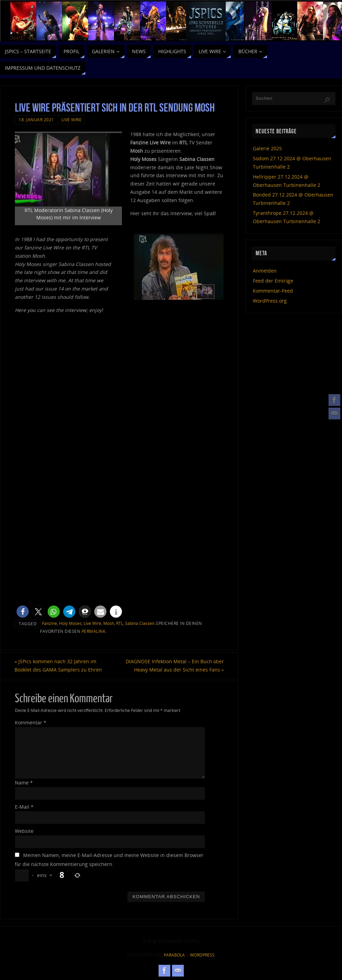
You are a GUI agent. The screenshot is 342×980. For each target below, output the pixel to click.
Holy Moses (70, 623)
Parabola (174, 955)
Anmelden (265, 271)
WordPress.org (270, 301)
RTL (120, 623)
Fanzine (50, 623)
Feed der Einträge (273, 281)
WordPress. (203, 955)
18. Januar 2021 (36, 120)
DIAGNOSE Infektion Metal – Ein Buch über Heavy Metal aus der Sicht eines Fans (174, 665)
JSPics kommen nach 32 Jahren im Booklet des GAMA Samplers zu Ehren (59, 665)
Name (24, 783)
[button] (23, 612)
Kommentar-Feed (273, 291)
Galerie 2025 (267, 148)
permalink (94, 631)
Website (24, 831)
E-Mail (24, 807)
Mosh (109, 623)
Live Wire (72, 120)
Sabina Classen (140, 623)
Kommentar (31, 723)
